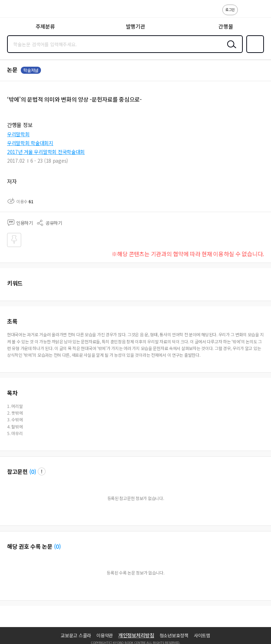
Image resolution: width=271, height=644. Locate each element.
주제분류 (45, 26)
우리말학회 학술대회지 (30, 143)
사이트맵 (202, 635)
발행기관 (136, 26)
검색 (230, 50)
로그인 (230, 9)
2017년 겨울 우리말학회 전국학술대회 (46, 152)
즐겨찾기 (254, 52)
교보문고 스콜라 (76, 635)
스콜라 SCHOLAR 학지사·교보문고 (21, 11)
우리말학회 (18, 134)
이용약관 (105, 635)
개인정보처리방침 (136, 635)
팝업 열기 (42, 471)
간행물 (226, 26)
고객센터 (245, 13)
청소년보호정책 (174, 635)
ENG (260, 13)
